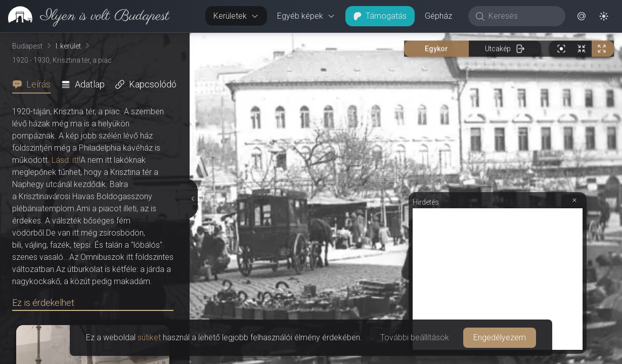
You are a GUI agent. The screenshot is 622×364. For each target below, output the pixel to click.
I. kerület (68, 46)
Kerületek (236, 16)
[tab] (34, 84)
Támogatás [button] (380, 16)
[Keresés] (522, 16)
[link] (85, 16)
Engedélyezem (500, 337)
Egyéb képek (306, 16)
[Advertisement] (498, 279)
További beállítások (415, 337)
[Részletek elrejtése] (193, 199)
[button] (582, 16)
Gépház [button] (438, 16)
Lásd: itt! (66, 160)
